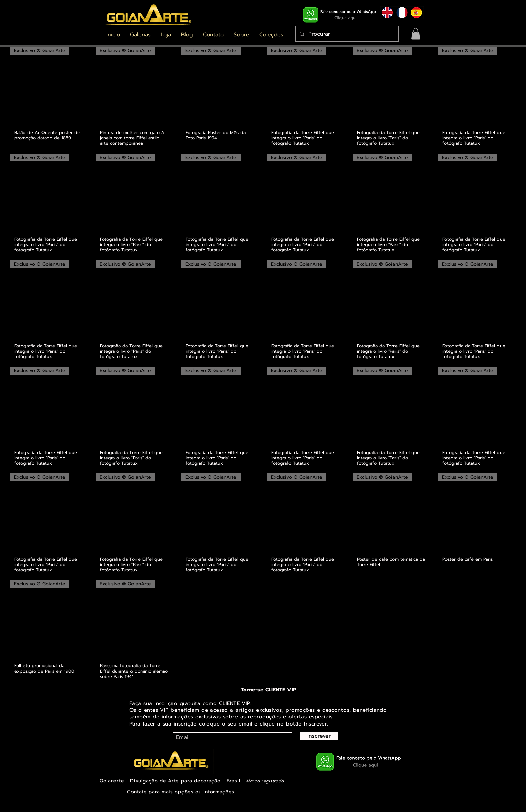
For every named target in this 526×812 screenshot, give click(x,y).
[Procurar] (346, 34)
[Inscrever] (319, 736)
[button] (140, 35)
